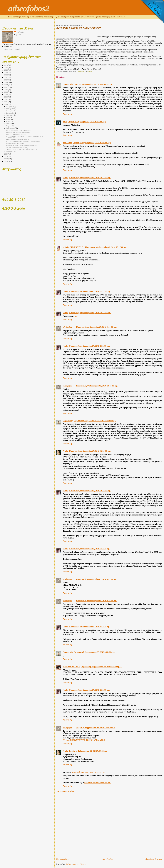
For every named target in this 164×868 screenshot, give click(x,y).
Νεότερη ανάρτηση (63, 859)
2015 (6, 92)
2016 (6, 90)
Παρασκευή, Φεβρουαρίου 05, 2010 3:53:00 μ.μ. (89, 626)
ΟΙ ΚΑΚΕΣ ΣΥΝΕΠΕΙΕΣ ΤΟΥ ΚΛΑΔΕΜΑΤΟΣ (84, 740)
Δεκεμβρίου (10, 107)
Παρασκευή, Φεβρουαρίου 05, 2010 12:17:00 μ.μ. (90, 491)
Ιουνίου (9, 119)
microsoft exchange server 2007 (98, 783)
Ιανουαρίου (10, 152)
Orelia (66, 451)
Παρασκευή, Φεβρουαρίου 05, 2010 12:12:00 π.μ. (90, 178)
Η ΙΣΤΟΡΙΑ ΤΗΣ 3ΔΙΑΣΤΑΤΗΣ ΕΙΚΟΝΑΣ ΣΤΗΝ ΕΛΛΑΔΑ (24, 146)
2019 (6, 82)
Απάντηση (67, 114)
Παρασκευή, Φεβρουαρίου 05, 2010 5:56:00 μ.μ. (89, 690)
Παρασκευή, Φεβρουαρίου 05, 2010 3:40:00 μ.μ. (96, 601)
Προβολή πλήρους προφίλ (11, 49)
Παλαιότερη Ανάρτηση (154, 859)
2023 (6, 72)
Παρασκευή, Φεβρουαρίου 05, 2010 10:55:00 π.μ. (95, 421)
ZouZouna (67, 143)
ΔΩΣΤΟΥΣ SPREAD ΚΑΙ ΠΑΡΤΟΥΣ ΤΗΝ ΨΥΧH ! (22, 150)
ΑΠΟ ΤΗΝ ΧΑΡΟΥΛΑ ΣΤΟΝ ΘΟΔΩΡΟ (18, 132)
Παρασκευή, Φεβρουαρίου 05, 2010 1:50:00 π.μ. (96, 327)
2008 (6, 156)
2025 (6, 68)
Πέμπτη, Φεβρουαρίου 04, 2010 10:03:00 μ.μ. (93, 84)
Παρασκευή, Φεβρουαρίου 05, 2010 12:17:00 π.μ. (106, 247)
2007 (6, 159)
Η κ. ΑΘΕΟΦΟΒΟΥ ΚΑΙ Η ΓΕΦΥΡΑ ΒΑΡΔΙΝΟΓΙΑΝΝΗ (23, 142)
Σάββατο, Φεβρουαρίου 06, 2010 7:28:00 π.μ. (88, 751)
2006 (6, 161)
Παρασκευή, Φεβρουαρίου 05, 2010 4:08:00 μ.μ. (94, 652)
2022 (6, 75)
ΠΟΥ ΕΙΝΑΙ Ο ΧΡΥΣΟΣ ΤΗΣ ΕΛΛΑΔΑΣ (19, 130)
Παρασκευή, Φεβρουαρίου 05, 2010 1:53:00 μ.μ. (89, 549)
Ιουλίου (9, 117)
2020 (6, 80)
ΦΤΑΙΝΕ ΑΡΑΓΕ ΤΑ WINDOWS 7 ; (17, 148)
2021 (6, 77)
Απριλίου (9, 124)
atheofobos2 (29, 8)
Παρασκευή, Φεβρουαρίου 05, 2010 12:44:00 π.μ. (90, 313)
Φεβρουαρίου (11, 128)
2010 (6, 104)
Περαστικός (68, 84)
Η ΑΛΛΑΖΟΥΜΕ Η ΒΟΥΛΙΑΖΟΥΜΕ (17, 140)
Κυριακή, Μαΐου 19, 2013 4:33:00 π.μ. (89, 772)
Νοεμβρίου (10, 109)
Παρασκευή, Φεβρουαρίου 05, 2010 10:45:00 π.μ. (97, 386)
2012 (6, 99)
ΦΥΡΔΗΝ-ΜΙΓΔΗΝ (71, 667)
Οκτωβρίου (10, 111)
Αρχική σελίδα (108, 859)
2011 (6, 102)
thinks (66, 178)
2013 (6, 97)
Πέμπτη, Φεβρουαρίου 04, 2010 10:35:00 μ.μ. (87, 122)
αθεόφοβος (67, 327)
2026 (6, 65)
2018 (6, 85)
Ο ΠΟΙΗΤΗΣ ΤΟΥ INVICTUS (15, 144)
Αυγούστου (10, 115)
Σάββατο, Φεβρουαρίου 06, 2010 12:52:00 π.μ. (96, 728)
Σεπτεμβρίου (10, 113)
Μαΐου (8, 122)
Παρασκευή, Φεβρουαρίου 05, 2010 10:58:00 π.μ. (90, 451)
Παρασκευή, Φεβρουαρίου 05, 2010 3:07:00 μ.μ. (96, 579)
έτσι (75, 316)
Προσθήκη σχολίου (66, 791)
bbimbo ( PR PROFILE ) (74, 247)
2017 (6, 87)
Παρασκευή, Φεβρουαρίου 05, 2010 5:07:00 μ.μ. (101, 667)
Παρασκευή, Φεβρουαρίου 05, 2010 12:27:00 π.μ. (90, 291)
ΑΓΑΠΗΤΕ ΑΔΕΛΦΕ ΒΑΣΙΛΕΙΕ (16, 134)
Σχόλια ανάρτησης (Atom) (76, 864)
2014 (6, 95)
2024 (6, 70)
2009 (6, 154)
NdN (65, 122)
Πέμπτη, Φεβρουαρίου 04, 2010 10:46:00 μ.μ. (92, 143)
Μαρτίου (9, 126)
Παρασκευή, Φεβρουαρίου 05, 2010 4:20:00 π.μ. (89, 346)
